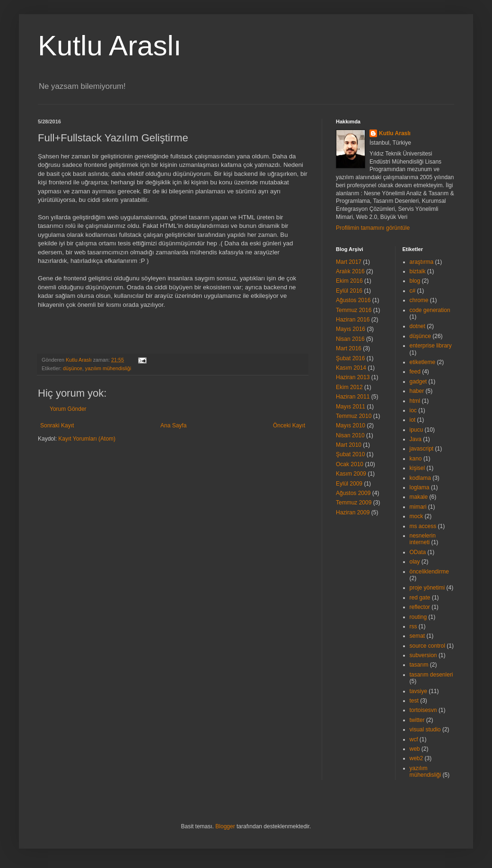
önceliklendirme (429, 572)
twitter (417, 720)
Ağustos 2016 (353, 300)
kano (416, 459)
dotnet (417, 326)
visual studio (425, 729)
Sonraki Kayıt (57, 425)
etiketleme (423, 362)
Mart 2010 (349, 445)
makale (419, 497)
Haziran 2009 (353, 512)
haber (417, 391)
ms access (423, 526)
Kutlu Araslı (110, 46)
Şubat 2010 (350, 454)
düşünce (73, 368)
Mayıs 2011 (351, 407)
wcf (414, 739)
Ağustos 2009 (353, 493)
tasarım (419, 665)
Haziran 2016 (353, 320)
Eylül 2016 (349, 291)
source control (427, 646)
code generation (430, 310)
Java (416, 439)
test (414, 701)
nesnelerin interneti (423, 539)
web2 (417, 758)
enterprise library (431, 346)
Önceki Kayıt (289, 425)
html (415, 401)
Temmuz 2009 (354, 503)
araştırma (422, 262)
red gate (420, 598)
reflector (420, 607)
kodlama (420, 478)
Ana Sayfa (173, 425)
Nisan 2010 (350, 435)
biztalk (418, 271)
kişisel (417, 468)
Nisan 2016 (350, 339)
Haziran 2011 (353, 397)
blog (415, 281)
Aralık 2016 (350, 271)
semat (417, 636)
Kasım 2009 (351, 474)
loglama (420, 487)
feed (415, 372)
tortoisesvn (423, 710)
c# (413, 291)
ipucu (417, 430)
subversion (423, 655)
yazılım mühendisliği (108, 368)
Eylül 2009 (349, 484)
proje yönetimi (427, 588)
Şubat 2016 (350, 358)
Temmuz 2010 (354, 416)
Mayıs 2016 (351, 329)
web (415, 749)
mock (417, 516)
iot (413, 420)
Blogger (225, 826)
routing (418, 617)
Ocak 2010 (350, 464)
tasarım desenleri (431, 675)
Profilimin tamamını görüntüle (373, 228)
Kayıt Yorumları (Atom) (87, 439)
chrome (419, 300)
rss (413, 626)
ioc (413, 410)
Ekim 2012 (349, 387)
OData (418, 552)
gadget (418, 382)
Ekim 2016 (349, 281)
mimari (418, 507)
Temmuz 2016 (354, 310)
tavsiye (418, 691)
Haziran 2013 (353, 377)
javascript (422, 449)
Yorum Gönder (68, 409)
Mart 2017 (349, 262)
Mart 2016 (349, 348)
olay (415, 562)
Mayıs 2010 (351, 425)
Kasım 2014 (351, 368)
